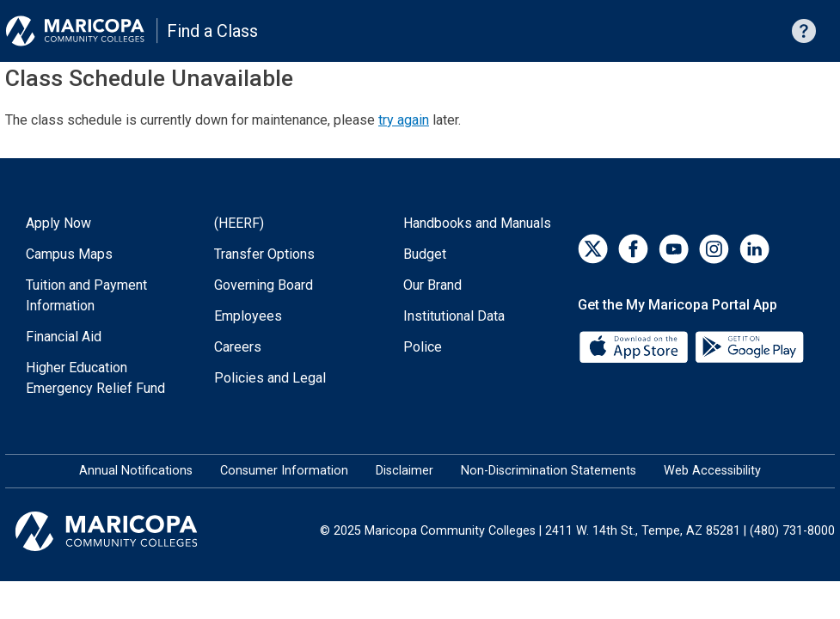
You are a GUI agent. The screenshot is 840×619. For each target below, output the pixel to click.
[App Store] (635, 346)
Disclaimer (405, 471)
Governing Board (264, 285)
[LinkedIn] (754, 249)
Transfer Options (264, 254)
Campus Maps (69, 254)
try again (404, 120)
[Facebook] (633, 249)
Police (423, 347)
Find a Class (212, 31)
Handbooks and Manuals (477, 223)
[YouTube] (674, 249)
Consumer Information (284, 471)
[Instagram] (714, 249)
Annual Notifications (136, 471)
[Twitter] (593, 249)
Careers (238, 347)
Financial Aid (64, 337)
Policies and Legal (270, 378)
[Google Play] (749, 346)
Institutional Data (454, 316)
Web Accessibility (712, 471)
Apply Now (58, 223)
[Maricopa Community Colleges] (128, 531)
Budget (425, 254)
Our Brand (432, 285)
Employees (248, 316)
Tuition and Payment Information (86, 295)
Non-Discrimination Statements (549, 471)
